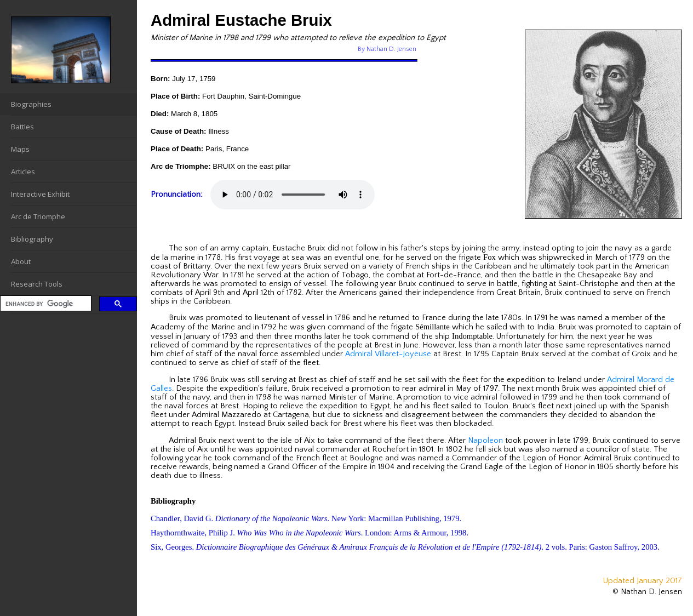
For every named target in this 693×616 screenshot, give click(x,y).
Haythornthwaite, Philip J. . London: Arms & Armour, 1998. (310, 533)
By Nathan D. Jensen (387, 49)
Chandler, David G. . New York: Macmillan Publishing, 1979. (306, 518)
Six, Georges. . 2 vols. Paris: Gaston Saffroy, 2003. (405, 547)
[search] (45, 304)
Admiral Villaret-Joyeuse (388, 354)
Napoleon (485, 441)
